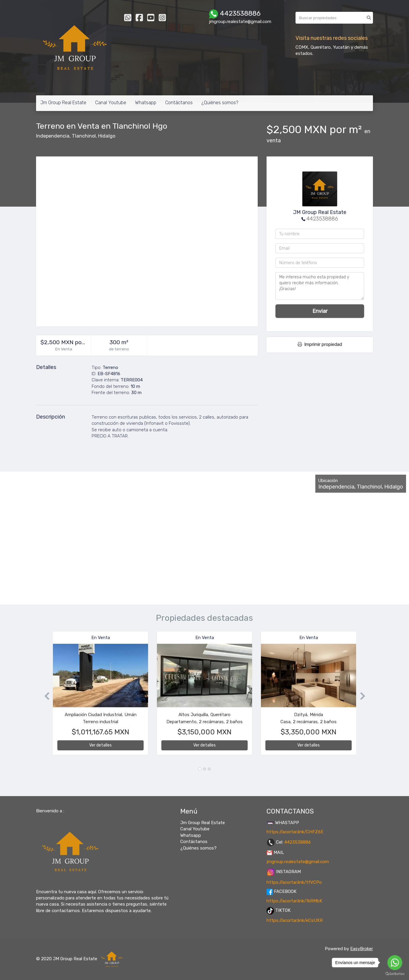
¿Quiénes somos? (220, 103)
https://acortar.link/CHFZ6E (295, 832)
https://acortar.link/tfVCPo (294, 882)
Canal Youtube (111, 103)
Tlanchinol (84, 136)
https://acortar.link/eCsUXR (295, 920)
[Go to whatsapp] (395, 963)
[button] (44, 696)
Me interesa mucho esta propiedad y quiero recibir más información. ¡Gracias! (320, 286)
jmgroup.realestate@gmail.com (298, 862)
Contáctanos (179, 103)
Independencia (53, 136)
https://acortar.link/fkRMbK (294, 901)
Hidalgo (107, 136)
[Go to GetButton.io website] (395, 974)
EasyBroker (362, 949)
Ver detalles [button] (100, 745)
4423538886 (322, 219)
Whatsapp (146, 103)
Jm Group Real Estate (63, 103)
